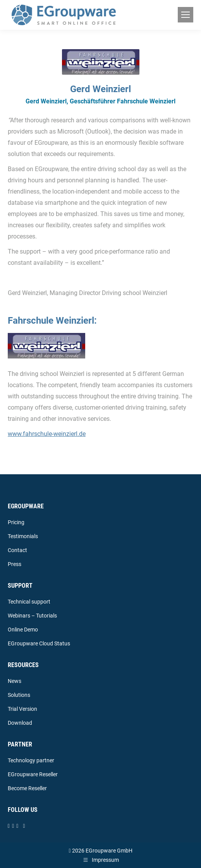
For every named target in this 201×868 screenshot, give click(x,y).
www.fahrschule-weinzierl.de (47, 434)
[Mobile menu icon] (186, 15)
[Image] (46, 346)
